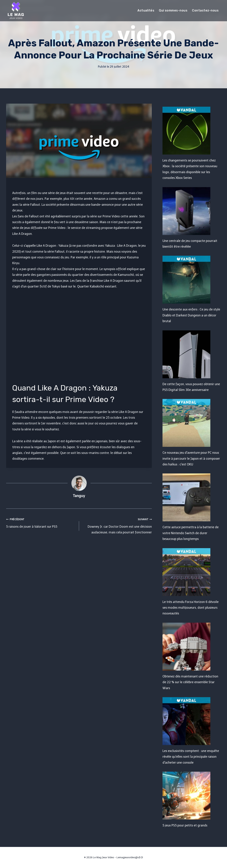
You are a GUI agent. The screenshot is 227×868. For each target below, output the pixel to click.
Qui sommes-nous (173, 10)
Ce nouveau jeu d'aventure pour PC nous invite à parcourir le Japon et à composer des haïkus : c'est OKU (191, 459)
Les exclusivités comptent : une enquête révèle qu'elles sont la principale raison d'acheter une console (191, 757)
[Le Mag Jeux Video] (16, 11)
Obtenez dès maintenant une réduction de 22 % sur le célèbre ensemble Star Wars (190, 682)
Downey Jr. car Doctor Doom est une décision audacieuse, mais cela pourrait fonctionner (117, 525)
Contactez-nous (205, 10)
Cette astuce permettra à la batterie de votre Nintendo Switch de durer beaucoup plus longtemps (191, 533)
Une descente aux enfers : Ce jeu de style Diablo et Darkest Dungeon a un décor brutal (191, 315)
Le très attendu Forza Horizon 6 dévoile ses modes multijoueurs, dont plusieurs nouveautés (191, 608)
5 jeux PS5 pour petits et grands (185, 825)
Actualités (146, 10)
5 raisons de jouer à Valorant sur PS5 (41, 522)
